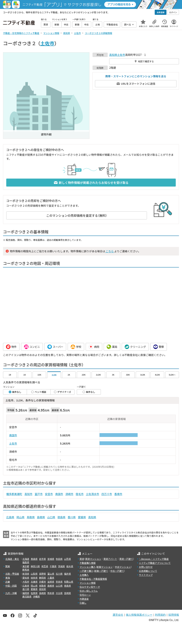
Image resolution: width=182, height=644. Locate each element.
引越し (83, 603)
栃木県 (70, 566)
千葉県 (53, 566)
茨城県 (61, 566)
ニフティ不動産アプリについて (155, 563)
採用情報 (174, 615)
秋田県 (59, 559)
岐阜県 (34, 578)
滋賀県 (51, 582)
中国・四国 (11, 586)
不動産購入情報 (88, 563)
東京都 (26, 566)
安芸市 (49, 494)
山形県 (67, 559)
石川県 (59, 574)
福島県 (26, 562)
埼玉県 (45, 566)
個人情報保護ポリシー (139, 615)
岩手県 (42, 559)
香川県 (72, 517)
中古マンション (123, 567)
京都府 (42, 582)
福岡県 (26, 593)
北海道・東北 (12, 559)
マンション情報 (88, 583)
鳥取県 (31, 517)
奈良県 (59, 582)
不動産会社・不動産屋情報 (93, 579)
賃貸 (82, 559)
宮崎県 (67, 593)
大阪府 (26, 582)
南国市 (13, 435)
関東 (8, 566)
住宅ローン (85, 595)
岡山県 (20, 517)
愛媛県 (82, 517)
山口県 (51, 517)
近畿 (8, 582)
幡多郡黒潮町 (14, 494)
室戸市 (39, 494)
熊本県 (51, 593)
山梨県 (34, 574)
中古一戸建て (117, 571)
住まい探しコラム (89, 591)
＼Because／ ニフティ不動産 (154, 559)
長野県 (42, 574)
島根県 (41, 517)
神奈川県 (35, 566)
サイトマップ (146, 575)
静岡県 (42, 578)
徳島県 (61, 517)
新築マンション (105, 567)
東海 (8, 578)
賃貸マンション (93, 559)
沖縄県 (36, 596)
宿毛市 (80, 494)
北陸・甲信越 (12, 574)
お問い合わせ (146, 567)
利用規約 (160, 615)
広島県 (10, 517)
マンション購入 (88, 567)
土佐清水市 (93, 494)
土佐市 (47, 43)
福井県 (67, 574)
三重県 (51, 578)
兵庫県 (34, 582)
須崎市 (69, 494)
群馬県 (26, 570)
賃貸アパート (110, 559)
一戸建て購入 (86, 571)
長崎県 (42, 593)
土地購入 (84, 575)
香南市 (118, 494)
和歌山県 (69, 582)
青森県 (34, 559)
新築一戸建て (101, 571)
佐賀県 (34, 593)
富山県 (51, 574)
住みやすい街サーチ (90, 587)
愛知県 (26, 578)
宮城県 (51, 559)
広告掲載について (148, 571)
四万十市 (107, 494)
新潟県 (26, 574)
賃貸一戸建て (126, 559)
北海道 (26, 559)
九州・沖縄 (11, 593)
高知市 (28, 494)
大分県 (59, 593)
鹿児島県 (27, 596)
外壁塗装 (84, 599)
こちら (110, 251)
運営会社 (118, 615)
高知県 (113, 55)
